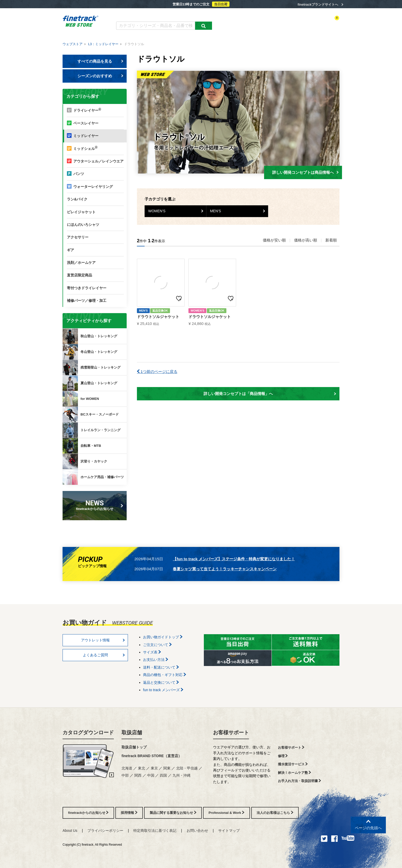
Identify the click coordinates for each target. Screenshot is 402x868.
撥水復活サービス (293, 764)
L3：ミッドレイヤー (103, 44)
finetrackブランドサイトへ (318, 4)
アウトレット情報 (103, 640)
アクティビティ (268, 22)
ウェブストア (73, 44)
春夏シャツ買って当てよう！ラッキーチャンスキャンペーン (225, 569)
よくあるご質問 (167, 15)
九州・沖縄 (182, 775)
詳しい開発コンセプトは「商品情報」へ (270, 394)
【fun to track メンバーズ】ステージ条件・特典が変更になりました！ (234, 559)
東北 (142, 768)
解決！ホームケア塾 (295, 773)
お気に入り (308, 22)
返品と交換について (161, 682)
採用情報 (129, 813)
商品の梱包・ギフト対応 (165, 675)
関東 (167, 768)
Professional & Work (227, 813)
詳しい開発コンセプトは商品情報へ (305, 172)
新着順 (331, 240)
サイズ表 (152, 652)
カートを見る (330, 22)
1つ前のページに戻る (157, 372)
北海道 (127, 768)
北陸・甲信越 (187, 768)
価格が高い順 (306, 240)
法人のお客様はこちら (275, 813)
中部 (125, 775)
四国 (163, 775)
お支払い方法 (156, 660)
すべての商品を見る (100, 61)
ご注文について (157, 645)
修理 (283, 756)
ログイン (290, 22)
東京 (154, 768)
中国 (151, 775)
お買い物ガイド (196, 15)
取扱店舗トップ (134, 747)
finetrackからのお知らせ (96, 505)
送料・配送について (161, 667)
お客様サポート (231, 732)
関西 (138, 775)
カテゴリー (245, 22)
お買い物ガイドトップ (163, 637)
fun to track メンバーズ (163, 690)
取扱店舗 (132, 732)
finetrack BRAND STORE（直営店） (152, 756)
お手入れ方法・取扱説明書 (300, 781)
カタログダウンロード (133, 15)
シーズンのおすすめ (100, 76)
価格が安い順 (274, 240)
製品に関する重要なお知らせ (173, 813)
